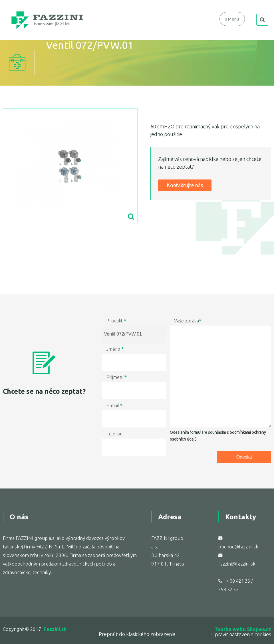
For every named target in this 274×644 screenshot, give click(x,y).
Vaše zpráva (188, 321)
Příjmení (117, 377)
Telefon (114, 434)
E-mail (114, 405)
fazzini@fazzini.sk (237, 564)
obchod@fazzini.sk (238, 547)
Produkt (116, 321)
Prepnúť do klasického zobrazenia (137, 634)
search (262, 20)
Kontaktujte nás (185, 185)
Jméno (115, 349)
